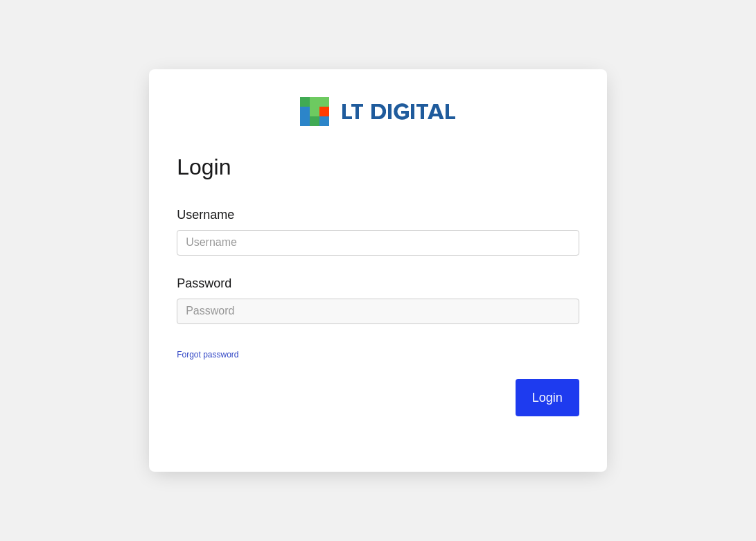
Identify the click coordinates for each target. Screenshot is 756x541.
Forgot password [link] (208, 355)
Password (204, 283)
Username (205, 215)
